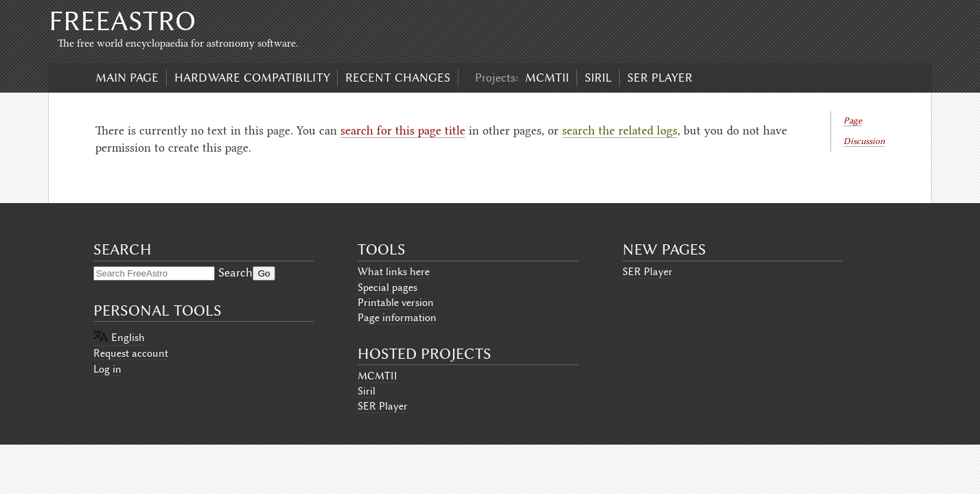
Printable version (396, 303)
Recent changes (398, 78)
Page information (397, 318)
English (128, 338)
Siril (598, 78)
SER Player (660, 78)
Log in (107, 369)
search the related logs (620, 130)
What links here (394, 272)
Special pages (387, 287)
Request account (131, 353)
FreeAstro (122, 21)
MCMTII (547, 78)
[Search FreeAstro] (154, 273)
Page (853, 120)
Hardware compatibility (252, 78)
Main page (127, 78)
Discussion (864, 141)
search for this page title (403, 130)
